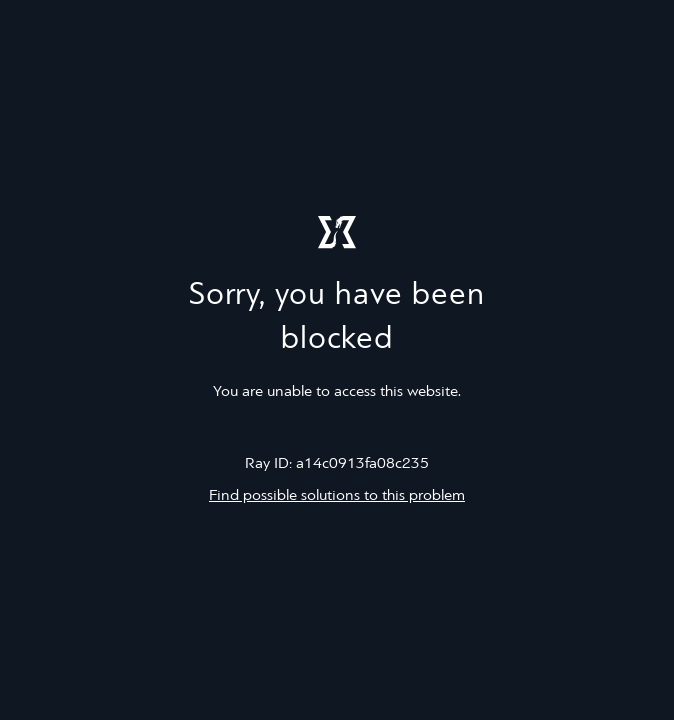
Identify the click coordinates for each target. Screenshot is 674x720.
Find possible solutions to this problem (337, 496)
